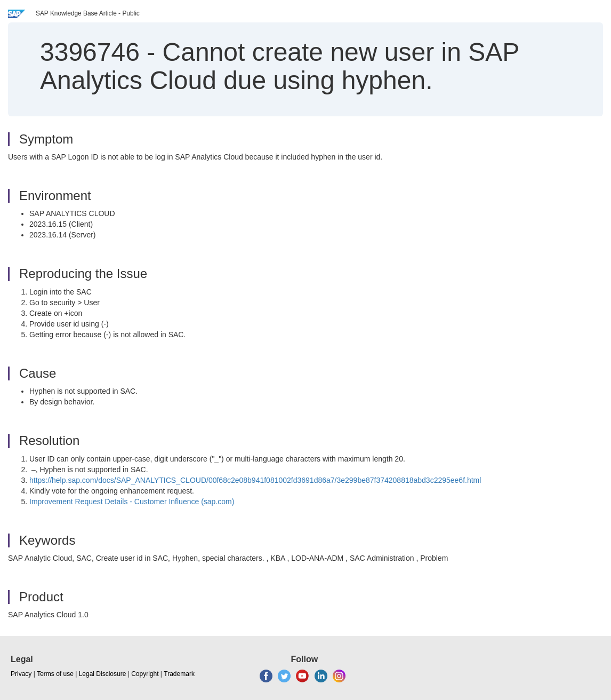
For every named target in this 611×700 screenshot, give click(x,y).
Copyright (145, 674)
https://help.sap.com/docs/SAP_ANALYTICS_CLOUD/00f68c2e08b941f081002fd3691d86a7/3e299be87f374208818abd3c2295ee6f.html (255, 480)
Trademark (179, 674)
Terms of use (55, 674)
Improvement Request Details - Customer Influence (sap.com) (132, 502)
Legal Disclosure (103, 674)
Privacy (21, 674)
